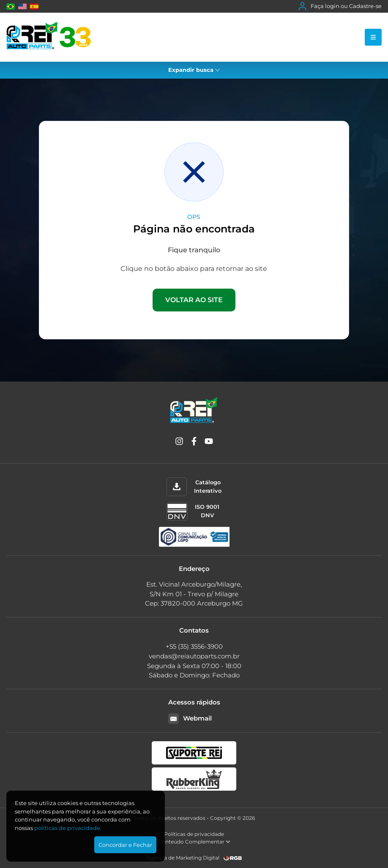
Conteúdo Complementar (194, 842)
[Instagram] (179, 443)
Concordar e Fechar (125, 845)
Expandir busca (194, 70)
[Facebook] (194, 443)
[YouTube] (209, 443)
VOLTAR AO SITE (194, 300)
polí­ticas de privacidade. (68, 828)
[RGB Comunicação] (233, 858)
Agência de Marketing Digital (183, 858)
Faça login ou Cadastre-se (340, 6)
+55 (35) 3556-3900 (194, 646)
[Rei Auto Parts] (49, 37)
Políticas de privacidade (194, 834)
